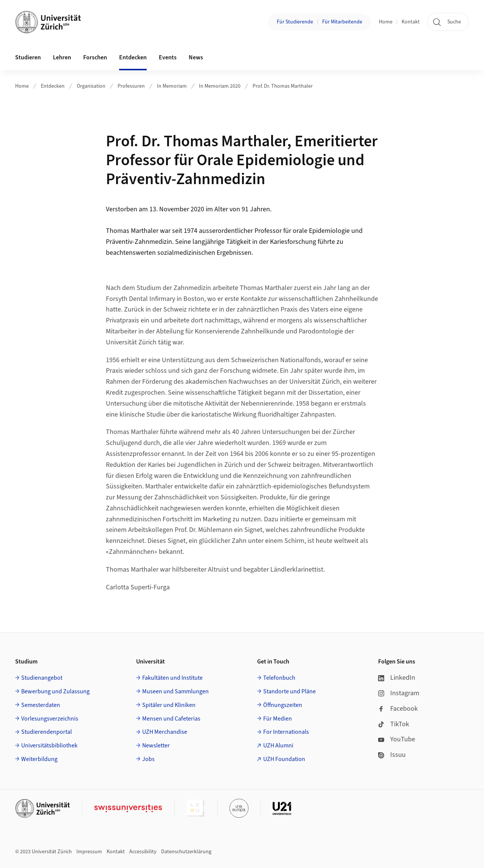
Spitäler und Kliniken (169, 705)
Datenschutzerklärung (186, 852)
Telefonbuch (279, 678)
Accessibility (143, 852)
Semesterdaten (41, 705)
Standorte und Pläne (289, 691)
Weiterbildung (39, 759)
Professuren (131, 86)
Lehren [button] (62, 57)
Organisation (91, 86)
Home (386, 22)
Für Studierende (295, 22)
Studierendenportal (47, 732)
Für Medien (278, 719)
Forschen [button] (95, 57)
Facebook (398, 709)
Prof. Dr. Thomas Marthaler (283, 86)
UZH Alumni (278, 746)
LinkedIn (397, 678)
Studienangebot (42, 678)
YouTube (397, 739)
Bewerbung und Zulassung (55, 691)
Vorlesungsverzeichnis (50, 719)
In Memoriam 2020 (220, 86)
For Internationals (286, 732)
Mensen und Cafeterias (171, 719)
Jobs (148, 759)
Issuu (392, 755)
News (196, 57)
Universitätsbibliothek (49, 746)
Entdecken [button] (133, 57)
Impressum (89, 852)
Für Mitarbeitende (342, 22)
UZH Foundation (284, 759)
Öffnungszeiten (283, 705)
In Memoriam (172, 86)
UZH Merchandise (165, 732)
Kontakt (411, 22)
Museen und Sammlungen (175, 691)
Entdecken (53, 86)
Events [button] (168, 57)
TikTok (394, 724)
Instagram (399, 693)
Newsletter (156, 746)
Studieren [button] (28, 57)
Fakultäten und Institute (172, 678)
